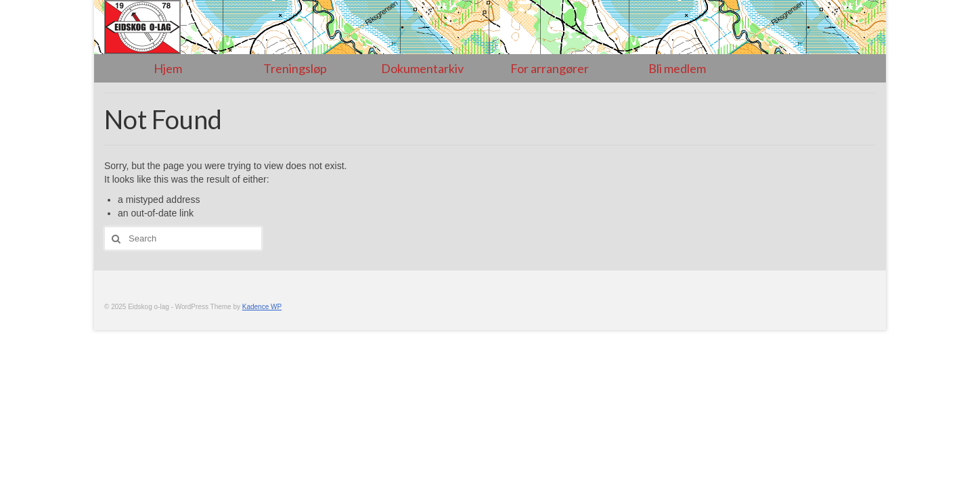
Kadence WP (262, 307)
